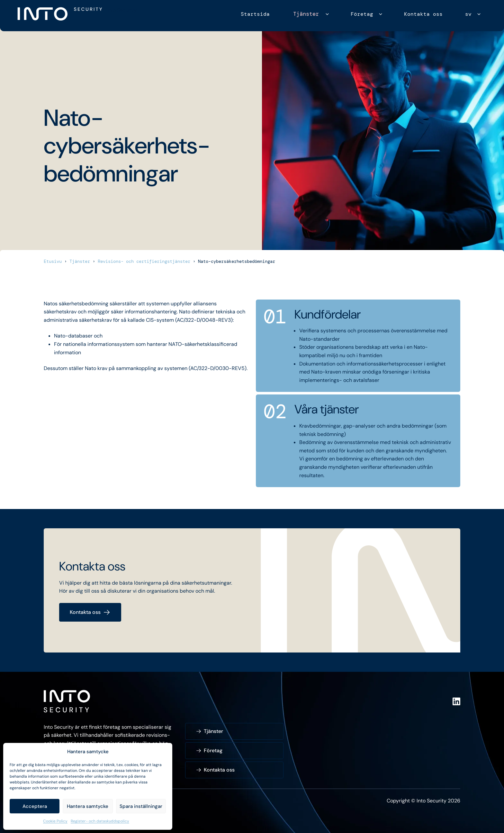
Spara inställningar (141, 806)
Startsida (257, 14)
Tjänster (307, 14)
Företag (362, 14)
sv (468, 14)
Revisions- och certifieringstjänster (144, 261)
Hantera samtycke (88, 806)
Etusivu (53, 261)
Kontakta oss (423, 14)
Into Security (122, 10)
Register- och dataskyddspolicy (100, 821)
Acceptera (35, 806)
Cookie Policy (55, 821)
